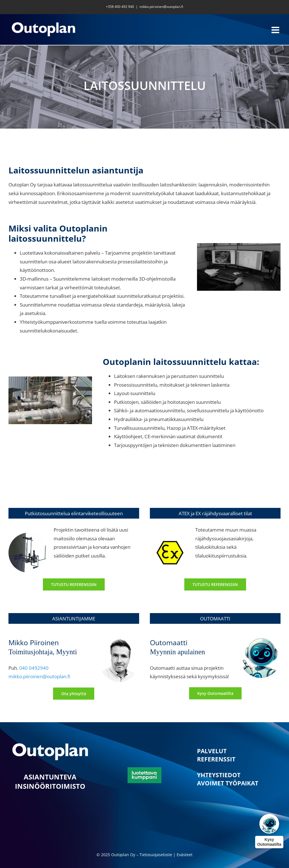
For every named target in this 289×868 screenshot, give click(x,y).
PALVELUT (212, 751)
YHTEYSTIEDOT (219, 775)
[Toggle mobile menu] (276, 30)
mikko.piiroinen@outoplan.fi (161, 7)
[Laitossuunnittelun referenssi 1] (74, 584)
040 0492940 (34, 668)
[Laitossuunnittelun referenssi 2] (215, 584)
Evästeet (185, 855)
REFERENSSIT (216, 759)
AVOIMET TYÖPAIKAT (228, 783)
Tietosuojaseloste (156, 855)
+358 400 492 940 (120, 7)
